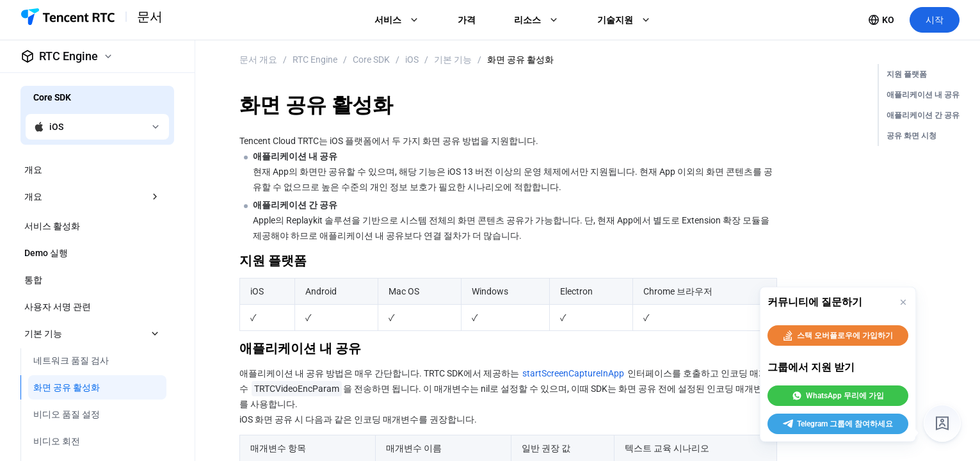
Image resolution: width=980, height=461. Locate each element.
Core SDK (371, 60)
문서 (150, 17)
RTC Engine (315, 60)
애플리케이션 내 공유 (923, 95)
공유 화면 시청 (912, 136)
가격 (467, 20)
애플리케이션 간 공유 (923, 115)
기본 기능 (453, 60)
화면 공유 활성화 (520, 60)
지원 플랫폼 (907, 74)
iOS (412, 60)
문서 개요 (258, 60)
